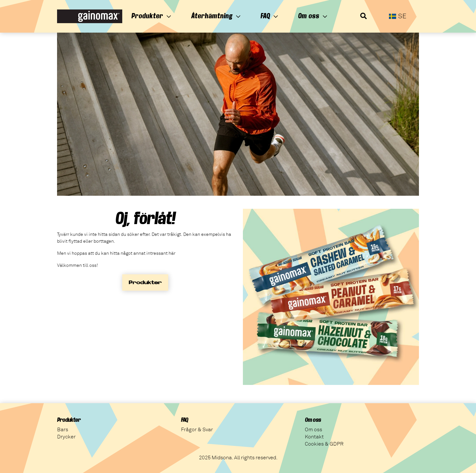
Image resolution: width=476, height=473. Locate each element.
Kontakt (314, 437)
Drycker (66, 437)
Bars (63, 430)
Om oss (313, 16)
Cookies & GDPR (324, 444)
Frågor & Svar (197, 430)
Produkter (151, 16)
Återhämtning (216, 16)
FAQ (269, 16)
